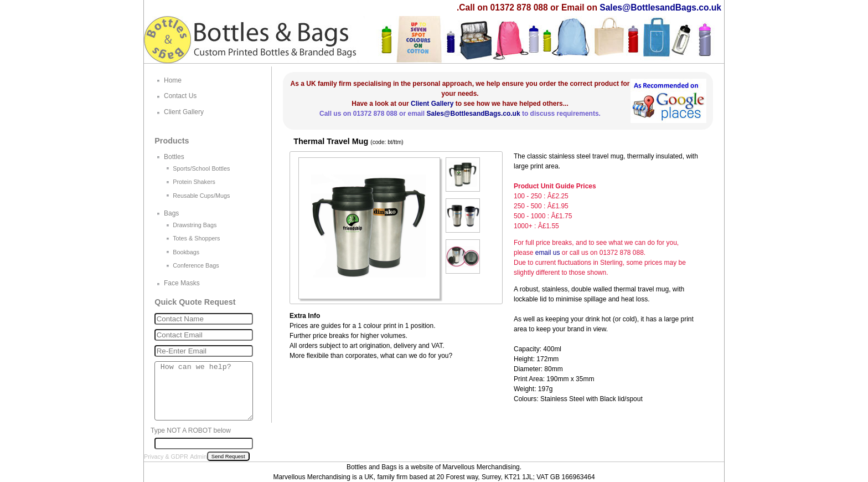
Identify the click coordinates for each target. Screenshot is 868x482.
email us (548, 253)
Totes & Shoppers (196, 238)
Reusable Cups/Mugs (201, 196)
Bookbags (186, 252)
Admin (198, 457)
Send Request (228, 456)
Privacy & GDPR (166, 457)
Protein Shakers (194, 182)
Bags (171, 213)
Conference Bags (196, 265)
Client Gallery (432, 104)
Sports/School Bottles (201, 168)
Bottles (174, 157)
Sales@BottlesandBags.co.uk (660, 7)
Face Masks (182, 283)
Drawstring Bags (195, 225)
